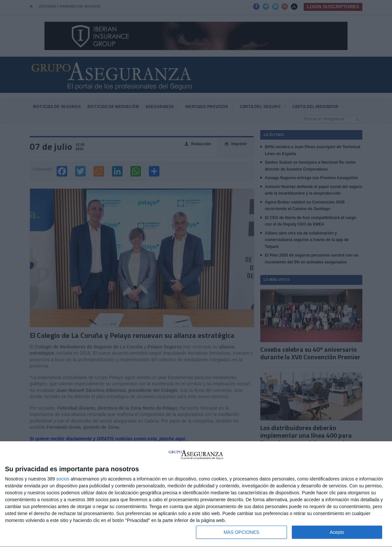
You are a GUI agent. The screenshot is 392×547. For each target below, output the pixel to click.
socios (63, 479)
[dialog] (196, 494)
